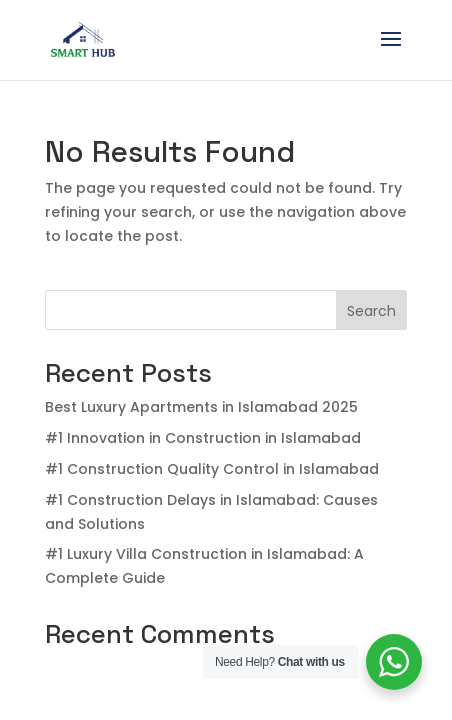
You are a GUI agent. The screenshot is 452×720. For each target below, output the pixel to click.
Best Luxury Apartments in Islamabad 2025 (201, 407)
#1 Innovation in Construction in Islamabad (203, 438)
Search (371, 311)
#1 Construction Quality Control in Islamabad (212, 469)
